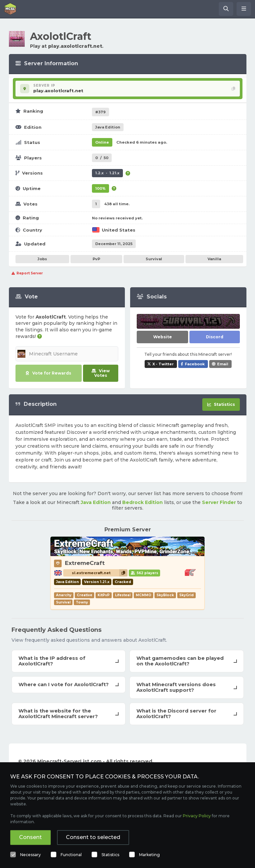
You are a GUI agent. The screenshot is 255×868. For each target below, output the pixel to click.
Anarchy (64, 595)
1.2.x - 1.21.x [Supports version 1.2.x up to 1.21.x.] (107, 173)
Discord (215, 337)
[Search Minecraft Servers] (226, 9)
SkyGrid (186, 595)
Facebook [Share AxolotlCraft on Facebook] (195, 364)
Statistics (110, 855)
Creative (85, 595)
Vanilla (214, 259)
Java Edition (96, 502)
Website (163, 337)
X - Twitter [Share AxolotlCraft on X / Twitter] (163, 364)
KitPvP (104, 595)
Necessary (30, 855)
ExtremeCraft (85, 563)
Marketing (149, 855)
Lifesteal (123, 595)
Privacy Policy (197, 816)
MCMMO (143, 595)
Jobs (42, 259)
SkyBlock (165, 595)
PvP (96, 259)
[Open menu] (244, 9)
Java (108, 127)
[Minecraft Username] (67, 354)
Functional (71, 855)
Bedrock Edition (142, 502)
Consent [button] (30, 837)
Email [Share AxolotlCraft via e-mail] (223, 364)
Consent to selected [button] (93, 837)
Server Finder (219, 502)
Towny (82, 602)
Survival (154, 259)
